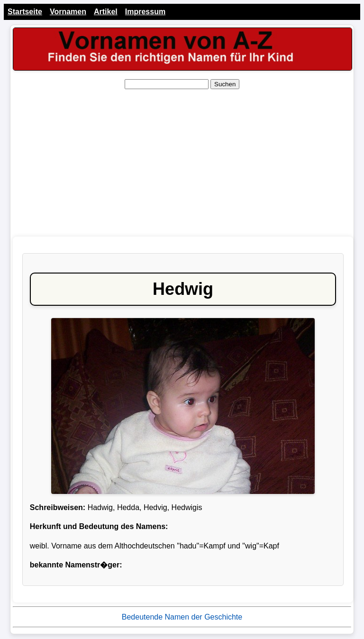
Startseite (25, 12)
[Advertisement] (182, 163)
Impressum (145, 12)
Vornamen (68, 12)
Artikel (106, 12)
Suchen (225, 84)
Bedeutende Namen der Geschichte (182, 617)
